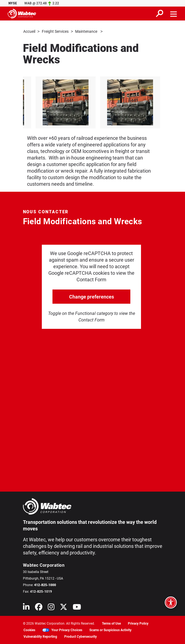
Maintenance (87, 31)
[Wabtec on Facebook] (39, 608)
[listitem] (95, 102)
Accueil (29, 31)
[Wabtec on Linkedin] (26, 608)
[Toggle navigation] (174, 13)
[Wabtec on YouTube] (77, 608)
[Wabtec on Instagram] (51, 608)
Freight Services (55, 31)
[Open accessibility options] (171, 602)
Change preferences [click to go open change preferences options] (92, 296)
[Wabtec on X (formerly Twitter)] (64, 608)
